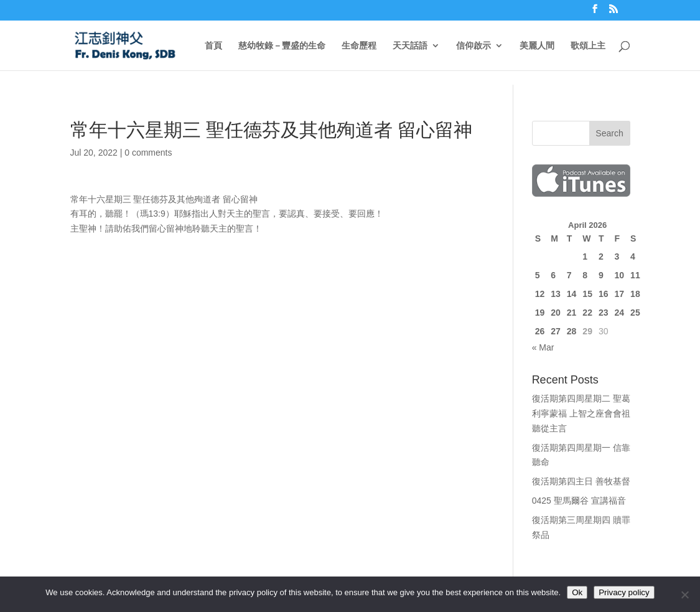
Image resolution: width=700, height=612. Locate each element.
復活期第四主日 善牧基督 (581, 481)
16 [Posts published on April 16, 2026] (604, 294)
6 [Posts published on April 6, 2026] (553, 275)
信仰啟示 (474, 46)
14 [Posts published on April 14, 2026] (572, 294)
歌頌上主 (588, 46)
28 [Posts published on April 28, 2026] (572, 331)
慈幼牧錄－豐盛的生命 (282, 46)
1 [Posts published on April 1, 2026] (585, 257)
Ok (577, 592)
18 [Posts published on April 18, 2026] (635, 294)
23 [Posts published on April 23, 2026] (604, 313)
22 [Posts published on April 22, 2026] (587, 313)
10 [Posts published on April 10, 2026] (620, 275)
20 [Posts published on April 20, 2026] (556, 313)
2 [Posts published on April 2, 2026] (601, 257)
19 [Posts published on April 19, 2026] (540, 313)
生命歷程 (359, 46)
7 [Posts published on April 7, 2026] (569, 275)
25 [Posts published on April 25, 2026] (635, 313)
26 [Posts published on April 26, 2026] (540, 331)
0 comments (148, 153)
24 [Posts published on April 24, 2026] (620, 313)
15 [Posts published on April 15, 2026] (587, 294)
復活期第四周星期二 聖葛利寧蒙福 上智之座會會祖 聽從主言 (581, 413)
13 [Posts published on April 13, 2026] (556, 294)
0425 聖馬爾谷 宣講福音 (579, 501)
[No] (684, 595)
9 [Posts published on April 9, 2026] (601, 275)
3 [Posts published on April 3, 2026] (617, 257)
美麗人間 (537, 46)
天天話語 (410, 46)
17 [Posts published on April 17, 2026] (620, 294)
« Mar (543, 347)
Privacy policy (624, 592)
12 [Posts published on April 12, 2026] (540, 294)
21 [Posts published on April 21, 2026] (572, 313)
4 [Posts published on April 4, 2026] (633, 257)
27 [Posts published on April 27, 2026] (556, 331)
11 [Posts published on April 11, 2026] (635, 275)
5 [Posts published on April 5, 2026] (538, 275)
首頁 (213, 46)
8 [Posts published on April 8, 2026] (585, 275)
